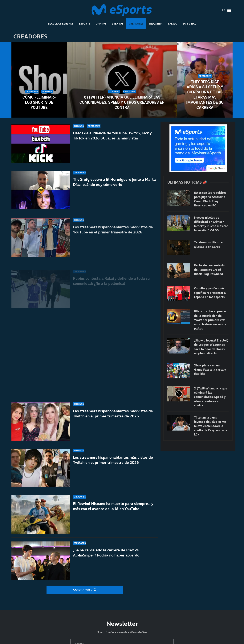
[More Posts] (85, 590)
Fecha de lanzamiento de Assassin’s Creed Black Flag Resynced (210, 269)
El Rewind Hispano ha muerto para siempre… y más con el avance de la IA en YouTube (113, 506)
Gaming (101, 24)
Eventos (118, 24)
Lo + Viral (189, 24)
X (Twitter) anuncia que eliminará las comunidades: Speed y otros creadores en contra (122, 102)
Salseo (173, 24)
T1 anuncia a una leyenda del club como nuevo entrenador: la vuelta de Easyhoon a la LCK (211, 426)
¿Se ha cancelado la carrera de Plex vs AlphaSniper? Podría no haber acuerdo (106, 553)
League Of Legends (61, 24)
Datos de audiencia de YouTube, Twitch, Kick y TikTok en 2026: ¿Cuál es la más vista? (112, 142)
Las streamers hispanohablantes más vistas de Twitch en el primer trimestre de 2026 (113, 414)
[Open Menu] (229, 10)
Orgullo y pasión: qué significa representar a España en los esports (210, 293)
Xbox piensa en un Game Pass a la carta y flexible (210, 370)
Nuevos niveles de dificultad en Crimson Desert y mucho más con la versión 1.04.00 (211, 224)
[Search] (224, 10)
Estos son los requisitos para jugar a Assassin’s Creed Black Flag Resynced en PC (210, 199)
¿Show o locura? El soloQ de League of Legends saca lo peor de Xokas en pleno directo (211, 347)
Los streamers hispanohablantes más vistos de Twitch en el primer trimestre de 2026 (113, 460)
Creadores (136, 24)
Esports (85, 24)
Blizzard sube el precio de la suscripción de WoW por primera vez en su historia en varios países (210, 320)
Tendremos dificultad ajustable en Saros (209, 244)
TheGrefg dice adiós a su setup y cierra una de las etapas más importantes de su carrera (205, 95)
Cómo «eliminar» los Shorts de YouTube (39, 102)
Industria (156, 24)
